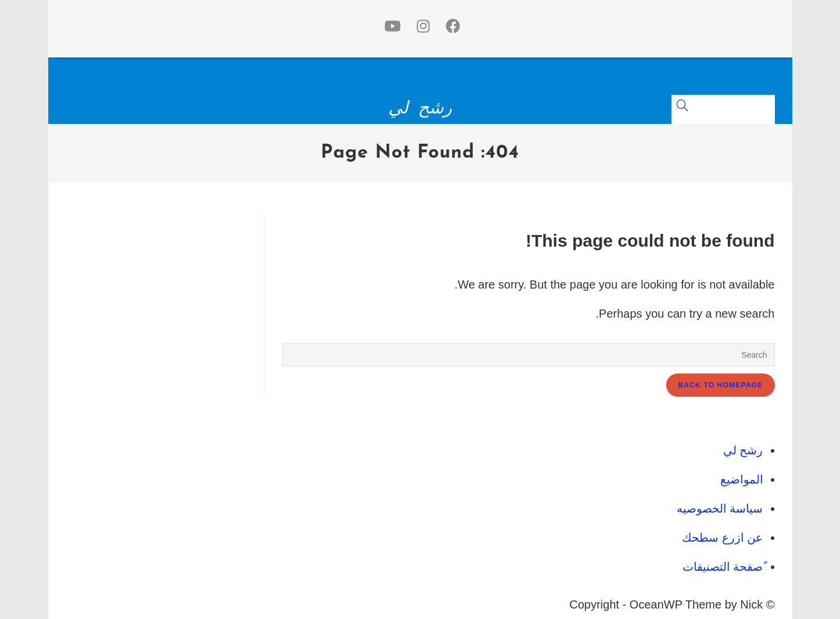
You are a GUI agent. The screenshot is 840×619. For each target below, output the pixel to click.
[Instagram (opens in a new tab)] (421, 26)
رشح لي (420, 108)
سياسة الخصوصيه (720, 508)
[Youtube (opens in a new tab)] (390, 26)
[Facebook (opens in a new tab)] (451, 26)
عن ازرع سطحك (722, 538)
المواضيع (742, 479)
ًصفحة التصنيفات (723, 567)
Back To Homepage (720, 385)
